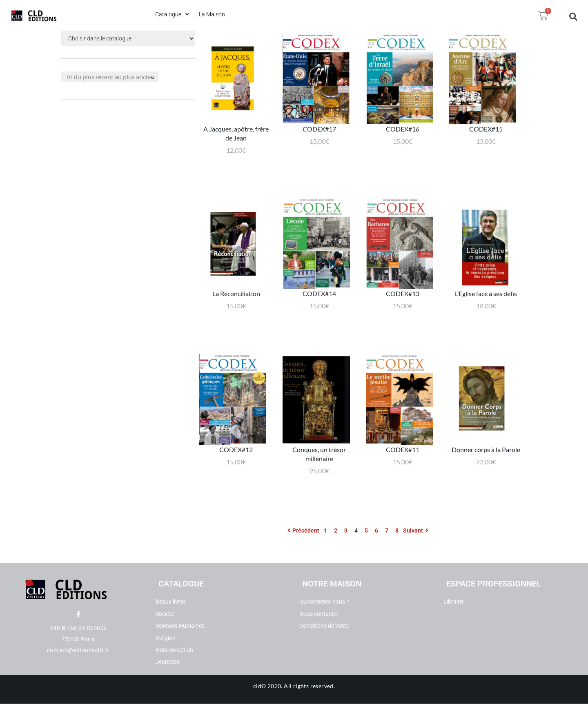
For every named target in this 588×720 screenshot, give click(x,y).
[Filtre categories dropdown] (128, 38)
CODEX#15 (486, 139)
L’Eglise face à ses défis (486, 310)
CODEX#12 (236, 471)
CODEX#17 (319, 139)
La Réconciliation (236, 310)
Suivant (417, 547)
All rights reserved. (309, 702)
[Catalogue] (173, 14)
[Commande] (110, 77)
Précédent (302, 547)
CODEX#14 (319, 310)
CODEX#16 (403, 139)
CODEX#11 (403, 471)
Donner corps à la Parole (486, 471)
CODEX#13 (403, 310)
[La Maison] (212, 14)
